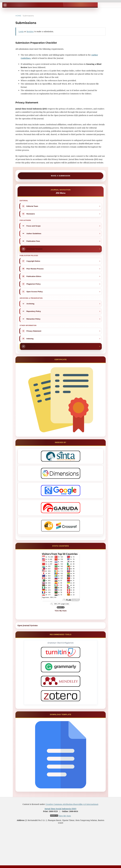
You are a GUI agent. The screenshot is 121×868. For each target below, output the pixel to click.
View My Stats (61, 611)
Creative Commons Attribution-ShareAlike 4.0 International (72, 804)
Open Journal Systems (28, 625)
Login (21, 31)
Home (18, 16)
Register (30, 31)
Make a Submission (60, 176)
